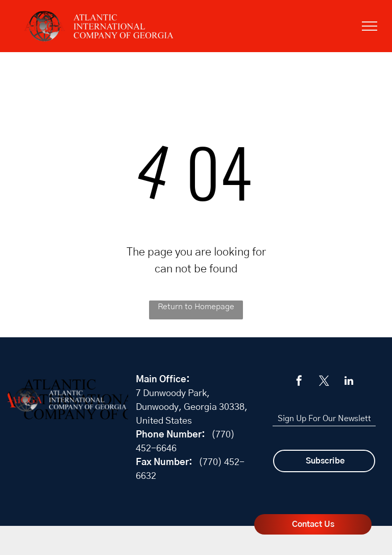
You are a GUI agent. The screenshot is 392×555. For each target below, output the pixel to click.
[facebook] (299, 382)
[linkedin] (349, 382)
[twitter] (324, 382)
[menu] (370, 26)
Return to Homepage (196, 307)
